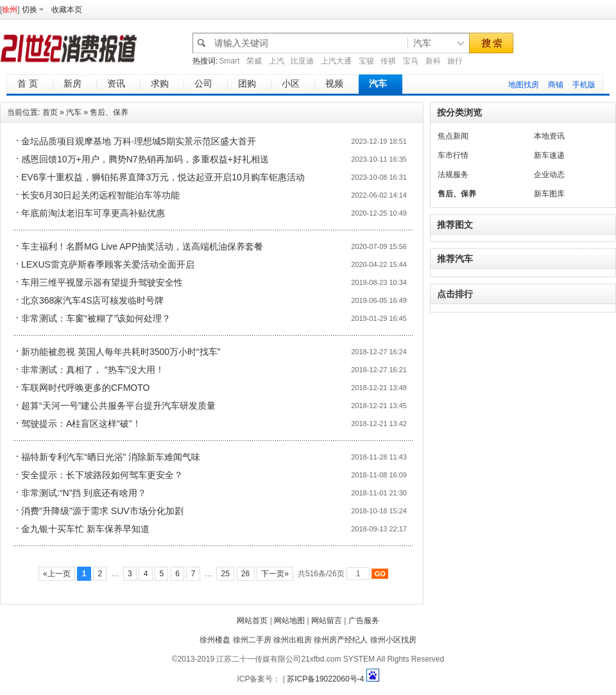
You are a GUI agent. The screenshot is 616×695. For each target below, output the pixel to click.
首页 (50, 112)
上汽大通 (336, 61)
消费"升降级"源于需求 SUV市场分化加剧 (102, 511)
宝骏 (366, 61)
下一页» (275, 574)
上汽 (277, 61)
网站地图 (289, 621)
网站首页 (252, 621)
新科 (433, 61)
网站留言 (327, 621)
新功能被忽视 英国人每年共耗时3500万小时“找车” (121, 352)
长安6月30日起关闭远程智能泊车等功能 (100, 195)
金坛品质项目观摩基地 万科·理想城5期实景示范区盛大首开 (139, 141)
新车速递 (549, 155)
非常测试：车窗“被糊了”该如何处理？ (96, 318)
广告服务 (364, 621)
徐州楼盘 (215, 640)
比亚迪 (302, 61)
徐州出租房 (293, 640)
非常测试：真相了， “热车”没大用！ (93, 370)
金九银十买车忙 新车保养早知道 (85, 529)
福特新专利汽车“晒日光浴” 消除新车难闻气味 (111, 457)
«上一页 (57, 574)
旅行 (455, 61)
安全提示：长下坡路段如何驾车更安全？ (102, 475)
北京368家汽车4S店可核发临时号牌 (92, 300)
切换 (30, 10)
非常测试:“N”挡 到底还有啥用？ (84, 493)
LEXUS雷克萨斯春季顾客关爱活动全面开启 (108, 264)
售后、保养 (109, 112)
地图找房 (524, 85)
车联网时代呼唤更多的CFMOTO (85, 388)
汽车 (74, 112)
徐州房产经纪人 (341, 640)
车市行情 (453, 155)
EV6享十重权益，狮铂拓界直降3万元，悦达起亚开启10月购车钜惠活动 (163, 177)
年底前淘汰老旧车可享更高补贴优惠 (93, 213)
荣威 (254, 61)
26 (246, 574)
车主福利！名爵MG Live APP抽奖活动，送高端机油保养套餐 (142, 246)
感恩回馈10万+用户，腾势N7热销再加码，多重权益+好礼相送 (145, 159)
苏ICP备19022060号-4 (325, 679)
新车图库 (549, 194)
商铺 (556, 85)
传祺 (388, 61)
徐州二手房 (252, 640)
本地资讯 (549, 136)
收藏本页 (67, 10)
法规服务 (453, 175)
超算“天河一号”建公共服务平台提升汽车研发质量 (118, 406)
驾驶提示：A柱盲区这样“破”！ (81, 424)
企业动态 (549, 175)
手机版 (584, 85)
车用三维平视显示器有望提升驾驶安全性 (102, 282)
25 (225, 574)
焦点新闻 (453, 136)
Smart (229, 61)
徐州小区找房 (393, 640)
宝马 (411, 61)
